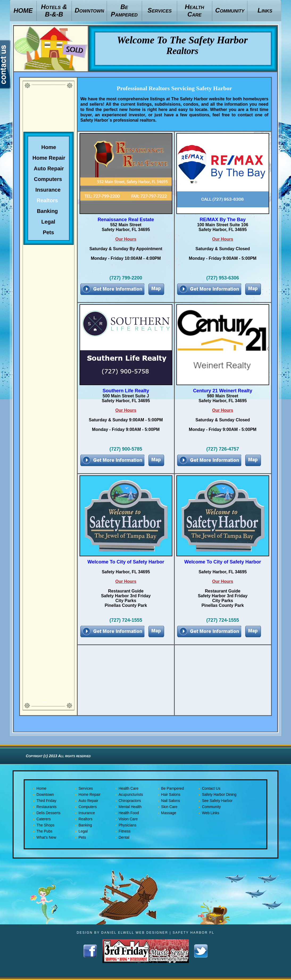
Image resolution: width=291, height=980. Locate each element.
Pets (82, 837)
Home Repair (89, 794)
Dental (124, 837)
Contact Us (211, 788)
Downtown (45, 794)
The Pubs (44, 831)
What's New (46, 837)
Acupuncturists (131, 794)
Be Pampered (173, 788)
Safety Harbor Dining (219, 794)
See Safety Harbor (217, 801)
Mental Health (130, 807)
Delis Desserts (48, 813)
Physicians (128, 825)
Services (86, 788)
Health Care (129, 788)
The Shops (45, 825)
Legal (83, 831)
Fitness (125, 831)
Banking (85, 825)
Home (41, 788)
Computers (88, 807)
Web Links (211, 813)
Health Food (129, 813)
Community (211, 807)
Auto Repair (88, 801)
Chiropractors (130, 801)
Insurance (87, 813)
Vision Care (128, 819)
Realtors (85, 819)
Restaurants (46, 807)
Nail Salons (171, 801)
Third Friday (46, 801)
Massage (169, 813)
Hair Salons (171, 794)
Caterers (44, 819)
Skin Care (169, 807)
